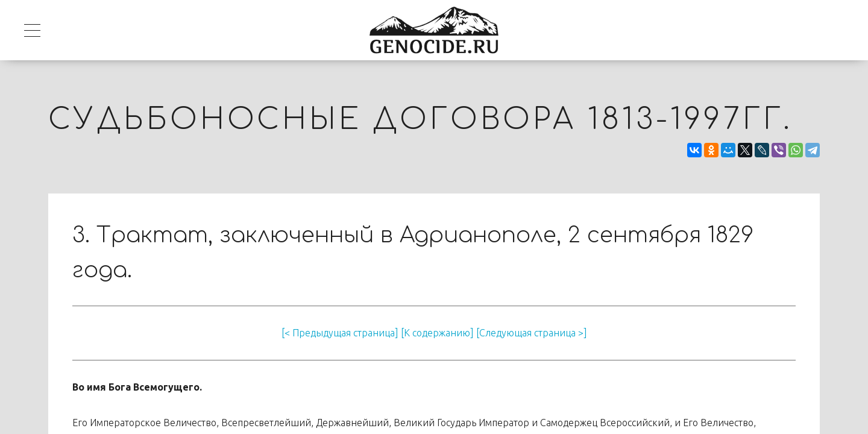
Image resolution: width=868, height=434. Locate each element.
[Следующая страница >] (532, 333)
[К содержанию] (437, 333)
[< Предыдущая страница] (340, 333)
